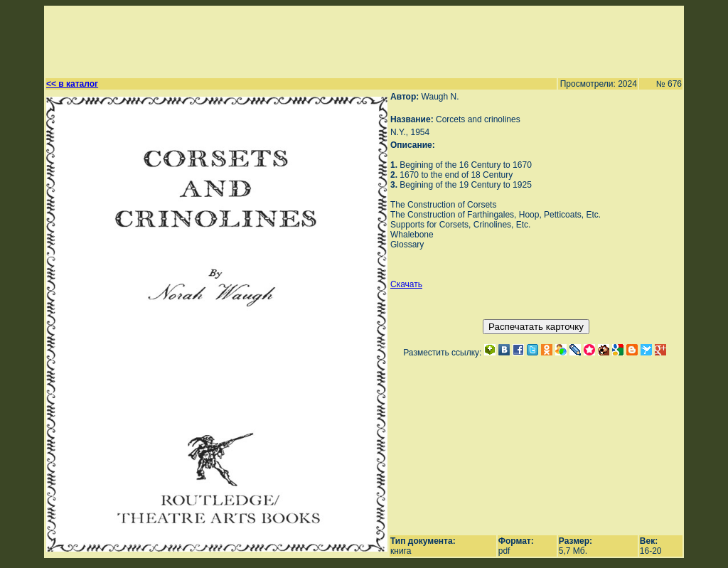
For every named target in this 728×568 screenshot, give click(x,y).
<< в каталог (72, 84)
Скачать (406, 284)
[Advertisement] (358, 40)
